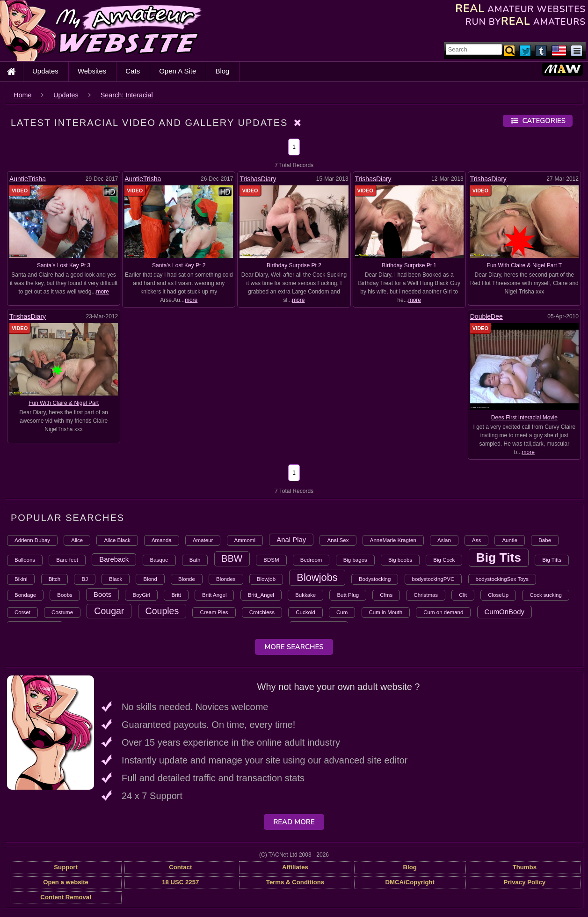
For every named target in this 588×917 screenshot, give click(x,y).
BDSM (271, 560)
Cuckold (305, 612)
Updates (45, 71)
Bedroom (311, 560)
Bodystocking (375, 579)
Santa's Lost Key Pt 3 (64, 265)
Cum (342, 612)
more (102, 292)
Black (116, 579)
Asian (444, 540)
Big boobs (400, 560)
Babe (545, 540)
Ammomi (245, 540)
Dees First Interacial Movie (524, 418)
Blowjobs (317, 577)
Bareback (114, 559)
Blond (150, 579)
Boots (102, 594)
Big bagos (355, 560)
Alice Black (117, 540)
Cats (133, 71)
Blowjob (266, 579)
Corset (22, 612)
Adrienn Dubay (32, 540)
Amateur (203, 540)
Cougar (109, 611)
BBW (232, 558)
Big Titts (552, 560)
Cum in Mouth (386, 612)
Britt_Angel (261, 595)
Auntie (510, 540)
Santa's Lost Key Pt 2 (179, 265)
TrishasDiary (258, 179)
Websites (92, 71)
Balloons (25, 560)
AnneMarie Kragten (393, 540)
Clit (463, 595)
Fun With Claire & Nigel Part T (525, 265)
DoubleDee (486, 316)
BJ (84, 579)
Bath (195, 560)
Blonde (187, 579)
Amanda (162, 540)
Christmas (426, 595)
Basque (159, 560)
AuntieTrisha (28, 179)
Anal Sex (338, 540)
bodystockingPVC (433, 579)
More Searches (294, 647)
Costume (62, 612)
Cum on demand (443, 612)
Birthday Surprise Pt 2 (294, 265)
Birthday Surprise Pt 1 (409, 265)
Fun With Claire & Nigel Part (64, 403)
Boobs (65, 595)
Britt (176, 595)
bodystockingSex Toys (502, 579)
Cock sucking (545, 595)
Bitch (55, 579)
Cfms (386, 595)
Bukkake (305, 595)
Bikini (21, 579)
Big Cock (444, 560)
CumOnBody (505, 612)
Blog (222, 71)
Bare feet (67, 560)
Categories (538, 121)
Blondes (226, 579)
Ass (476, 540)
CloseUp (498, 595)
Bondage (25, 595)
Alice (77, 540)
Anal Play (291, 539)
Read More (294, 822)
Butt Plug (348, 595)
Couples (162, 611)
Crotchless (262, 612)
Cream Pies (214, 612)
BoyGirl (141, 595)
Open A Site (178, 71)
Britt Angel (214, 595)
